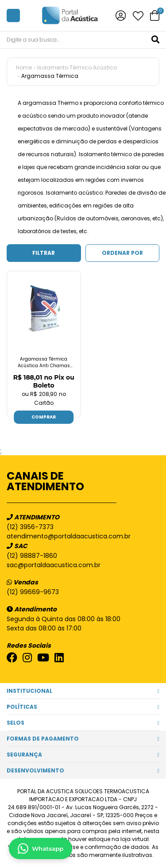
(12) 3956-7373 (30, 527)
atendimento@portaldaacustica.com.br (69, 536)
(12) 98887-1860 (32, 556)
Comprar (44, 417)
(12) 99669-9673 (33, 592)
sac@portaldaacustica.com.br (54, 565)
